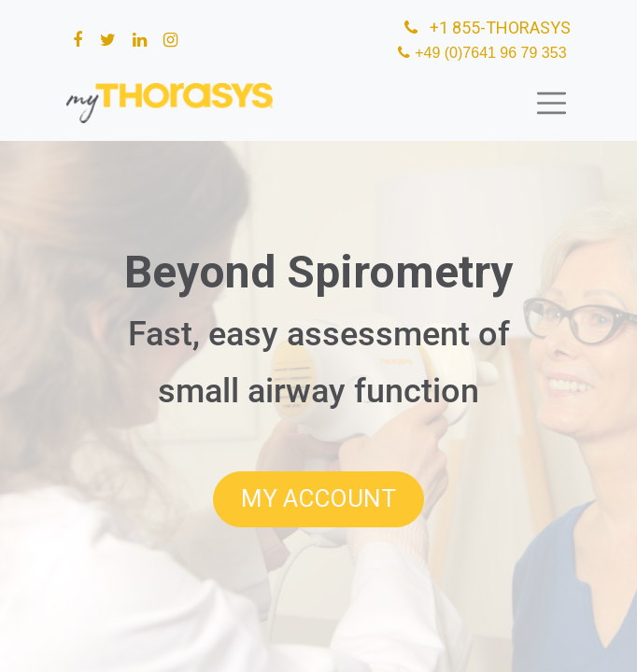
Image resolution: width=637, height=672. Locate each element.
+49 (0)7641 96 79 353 (493, 53)
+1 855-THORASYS (486, 28)
